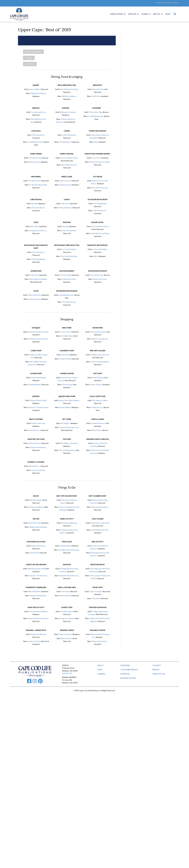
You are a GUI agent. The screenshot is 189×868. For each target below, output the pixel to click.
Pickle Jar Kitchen (65, 208)
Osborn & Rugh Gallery (100, 362)
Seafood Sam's (65, 181)
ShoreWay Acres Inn (69, 165)
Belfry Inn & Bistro (69, 96)
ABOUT (100, 665)
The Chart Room (38, 135)
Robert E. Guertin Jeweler (38, 407)
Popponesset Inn (65, 634)
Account (176, 3)
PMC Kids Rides (34, 592)
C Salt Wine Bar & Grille (38, 185)
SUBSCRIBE (125, 665)
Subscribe (160, 3)
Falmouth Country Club (100, 523)
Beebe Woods (65, 596)
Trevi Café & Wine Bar (69, 256)
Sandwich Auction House (38, 339)
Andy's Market (65, 407)
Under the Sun (97, 407)
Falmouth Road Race (38, 596)
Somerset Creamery (100, 188)
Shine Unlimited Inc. (100, 641)
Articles (132, 14)
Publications (117, 14)
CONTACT (157, 665)
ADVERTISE (125, 674)
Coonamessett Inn (38, 112)
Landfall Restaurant (96, 116)
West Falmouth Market (38, 279)
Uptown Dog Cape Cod (69, 427)
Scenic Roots (67, 385)
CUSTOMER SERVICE (129, 670)
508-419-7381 (67, 673)
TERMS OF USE (159, 674)
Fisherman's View (34, 295)
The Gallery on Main (100, 400)
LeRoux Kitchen (34, 443)
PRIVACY (156, 670)
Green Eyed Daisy (38, 470)
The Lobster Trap (96, 112)
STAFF (100, 670)
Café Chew (34, 275)
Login (168, 3)
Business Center (128, 678)
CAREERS (101, 674)
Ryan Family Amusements (38, 618)
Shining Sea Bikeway (69, 523)
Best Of (157, 14)
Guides (145, 14)
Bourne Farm (67, 638)
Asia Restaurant (35, 299)
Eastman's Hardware (38, 447)
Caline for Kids (65, 359)
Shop (168, 14)
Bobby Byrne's (35, 162)
